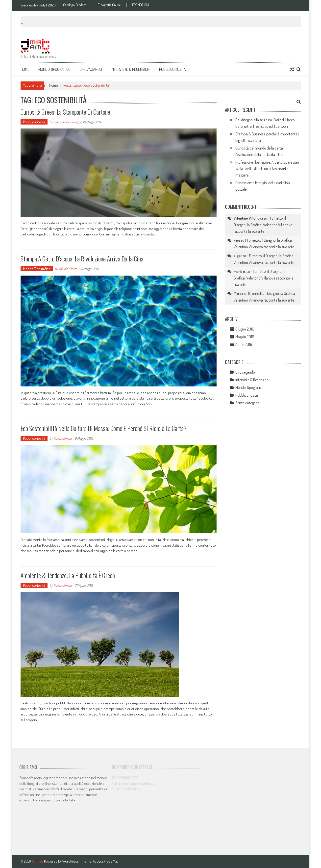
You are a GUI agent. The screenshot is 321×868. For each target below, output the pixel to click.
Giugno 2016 (245, 329)
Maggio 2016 (245, 337)
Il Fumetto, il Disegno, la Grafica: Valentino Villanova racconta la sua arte (263, 225)
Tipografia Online (109, 5)
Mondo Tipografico (54, 69)
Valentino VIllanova (248, 218)
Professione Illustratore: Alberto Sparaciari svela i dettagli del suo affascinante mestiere (267, 169)
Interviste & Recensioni (131, 69)
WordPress (71, 861)
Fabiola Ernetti (68, 269)
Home (25, 69)
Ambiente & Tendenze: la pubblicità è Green (68, 575)
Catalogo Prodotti (75, 5)
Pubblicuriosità (173, 69)
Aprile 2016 (244, 344)
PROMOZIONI (141, 5)
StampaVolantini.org (66, 122)
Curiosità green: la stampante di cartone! (66, 112)
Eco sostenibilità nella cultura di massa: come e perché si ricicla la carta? (104, 428)
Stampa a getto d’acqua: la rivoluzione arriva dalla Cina (82, 259)
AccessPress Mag (106, 861)
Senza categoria (247, 403)
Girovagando (91, 69)
